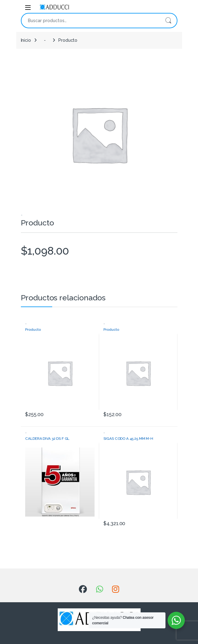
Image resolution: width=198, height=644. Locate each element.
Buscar (168, 21)
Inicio (26, 40)
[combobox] (91, 21)
